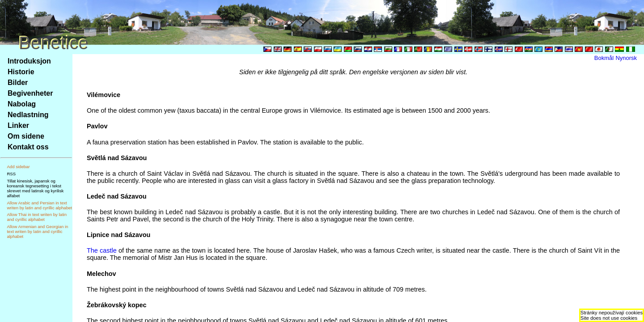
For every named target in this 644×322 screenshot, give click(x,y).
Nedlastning (28, 115)
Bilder (18, 83)
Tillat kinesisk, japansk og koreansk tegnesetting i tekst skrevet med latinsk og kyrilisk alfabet (35, 188)
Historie (21, 72)
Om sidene (26, 136)
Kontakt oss (28, 147)
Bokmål (604, 58)
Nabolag (22, 104)
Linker (18, 125)
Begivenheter (30, 93)
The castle (102, 250)
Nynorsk (626, 58)
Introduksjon (29, 61)
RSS (11, 174)
